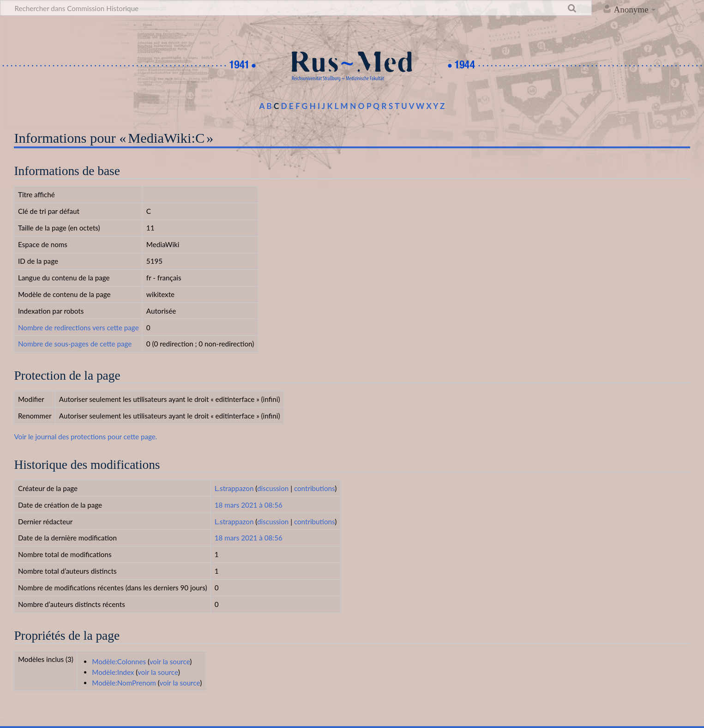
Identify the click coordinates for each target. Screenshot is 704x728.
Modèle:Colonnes (119, 661)
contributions (314, 488)
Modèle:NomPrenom (124, 683)
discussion (273, 488)
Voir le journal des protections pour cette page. (85, 437)
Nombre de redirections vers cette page (78, 328)
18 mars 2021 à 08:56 (249, 505)
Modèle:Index (113, 672)
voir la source (170, 661)
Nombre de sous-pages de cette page (75, 344)
